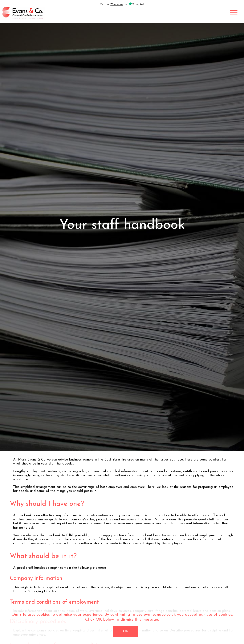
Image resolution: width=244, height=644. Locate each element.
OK (126, 631)
